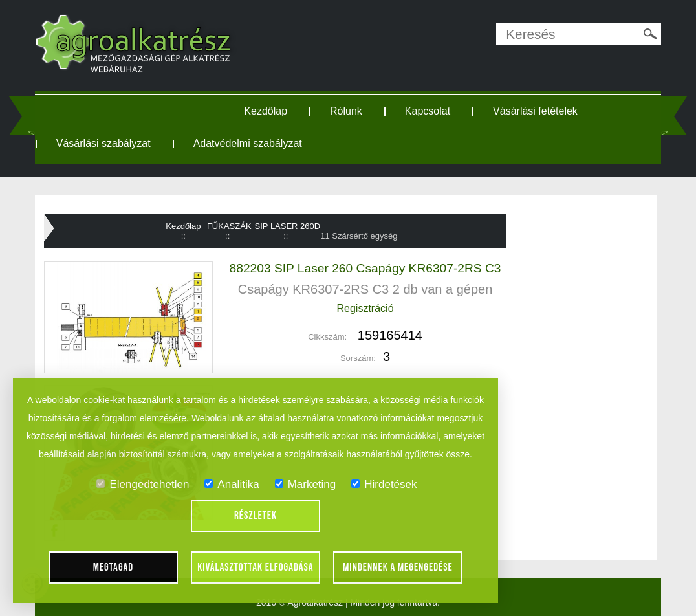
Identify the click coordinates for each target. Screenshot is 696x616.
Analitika (232, 484)
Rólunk (346, 111)
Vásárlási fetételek (535, 111)
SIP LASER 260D (288, 226)
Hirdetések (384, 484)
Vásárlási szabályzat (103, 143)
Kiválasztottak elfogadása (255, 567)
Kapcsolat (428, 111)
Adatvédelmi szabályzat (248, 143)
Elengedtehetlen (143, 484)
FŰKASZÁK (229, 226)
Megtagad (114, 567)
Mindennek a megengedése (398, 567)
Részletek (256, 516)
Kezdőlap (266, 111)
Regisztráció (365, 308)
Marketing (306, 484)
